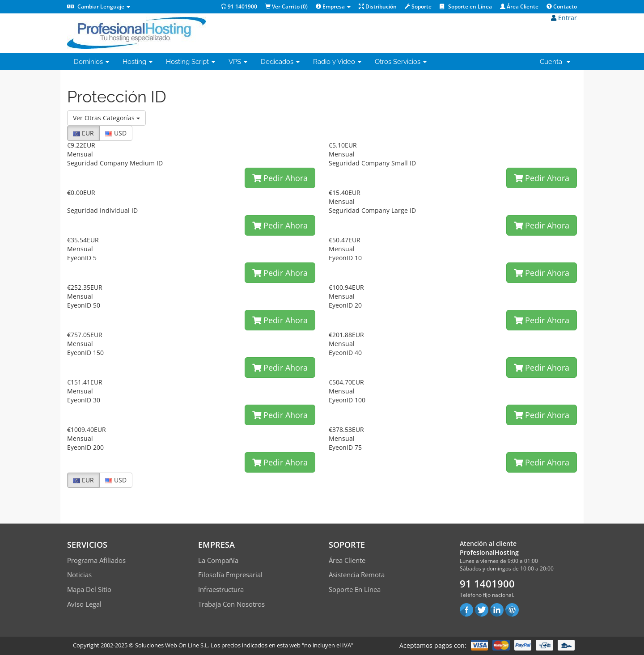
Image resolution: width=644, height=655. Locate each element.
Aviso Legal (84, 604)
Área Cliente (519, 6)
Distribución (378, 6)
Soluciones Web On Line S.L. (172, 645)
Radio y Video (337, 62)
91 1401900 (239, 6)
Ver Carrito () (286, 6)
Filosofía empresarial (230, 575)
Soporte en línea (355, 589)
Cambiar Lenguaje (99, 6)
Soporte (418, 6)
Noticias (79, 575)
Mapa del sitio (89, 589)
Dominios (91, 62)
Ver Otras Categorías (106, 118)
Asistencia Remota (357, 575)
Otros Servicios (401, 62)
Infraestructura (221, 589)
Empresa (333, 6)
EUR (83, 133)
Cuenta (555, 62)
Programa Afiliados (96, 560)
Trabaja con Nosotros (231, 604)
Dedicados (280, 62)
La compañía (218, 560)
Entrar (564, 18)
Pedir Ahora (280, 178)
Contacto (562, 6)
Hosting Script (191, 62)
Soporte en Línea (466, 6)
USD (116, 133)
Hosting (138, 62)
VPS (238, 62)
